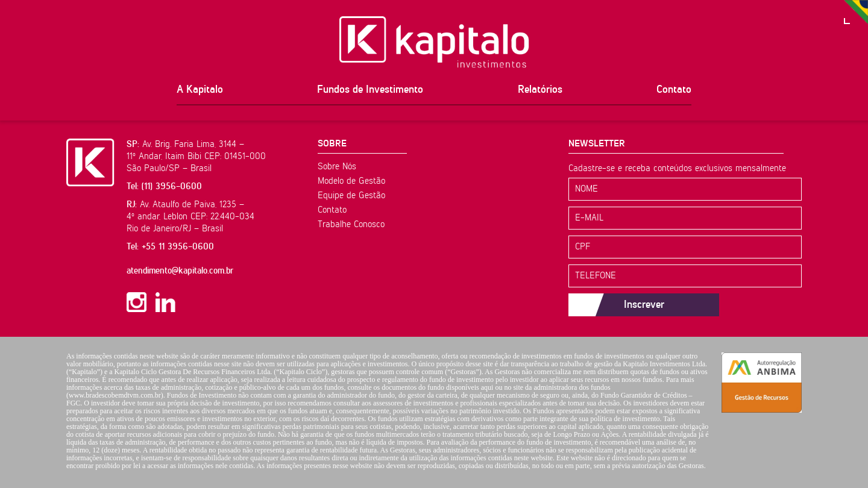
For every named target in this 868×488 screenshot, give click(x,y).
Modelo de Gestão (351, 181)
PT (856, 12)
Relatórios (540, 90)
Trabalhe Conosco (351, 224)
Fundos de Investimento (370, 90)
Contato (674, 90)
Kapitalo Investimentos (434, 42)
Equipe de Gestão (351, 196)
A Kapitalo (200, 90)
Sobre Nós (337, 167)
